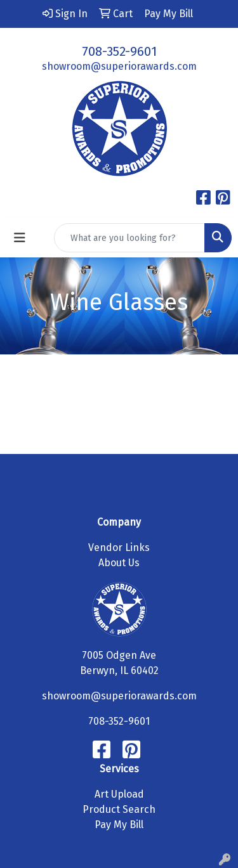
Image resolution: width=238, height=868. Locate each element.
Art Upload (119, 794)
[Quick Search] (129, 238)
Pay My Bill (119, 825)
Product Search (119, 809)
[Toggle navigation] (20, 238)
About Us (119, 563)
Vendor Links (119, 547)
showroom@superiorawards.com (119, 66)
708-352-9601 (119, 51)
